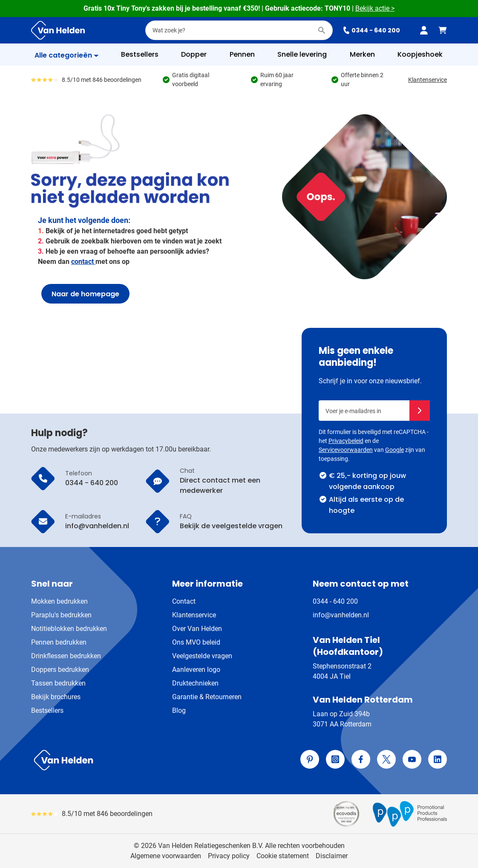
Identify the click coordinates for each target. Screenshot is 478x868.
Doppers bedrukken (60, 670)
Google (394, 450)
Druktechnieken (195, 683)
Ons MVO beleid (196, 642)
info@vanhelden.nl (341, 615)
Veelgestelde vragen (202, 656)
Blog (179, 710)
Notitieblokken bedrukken (69, 629)
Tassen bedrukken (58, 683)
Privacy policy (229, 856)
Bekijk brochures (56, 697)
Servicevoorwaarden (346, 450)
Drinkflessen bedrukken (66, 656)
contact (83, 262)
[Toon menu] (67, 55)
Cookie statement (283, 856)
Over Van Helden (197, 629)
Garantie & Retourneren (207, 697)
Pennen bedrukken (59, 642)
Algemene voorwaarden (166, 856)
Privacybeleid (346, 441)
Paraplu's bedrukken (61, 615)
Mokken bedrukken (59, 601)
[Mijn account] (424, 30)
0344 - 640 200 (371, 30)
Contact (184, 601)
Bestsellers (47, 710)
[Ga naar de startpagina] (58, 30)
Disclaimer (332, 856)
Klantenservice (428, 80)
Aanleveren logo (196, 670)
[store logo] (133, 760)
